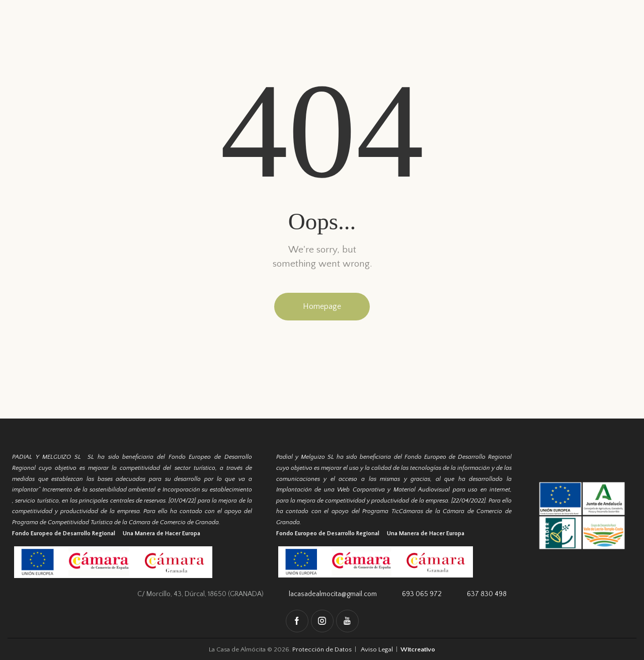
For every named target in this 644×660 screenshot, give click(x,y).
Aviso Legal (377, 649)
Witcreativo (417, 649)
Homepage (322, 306)
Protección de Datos (323, 649)
